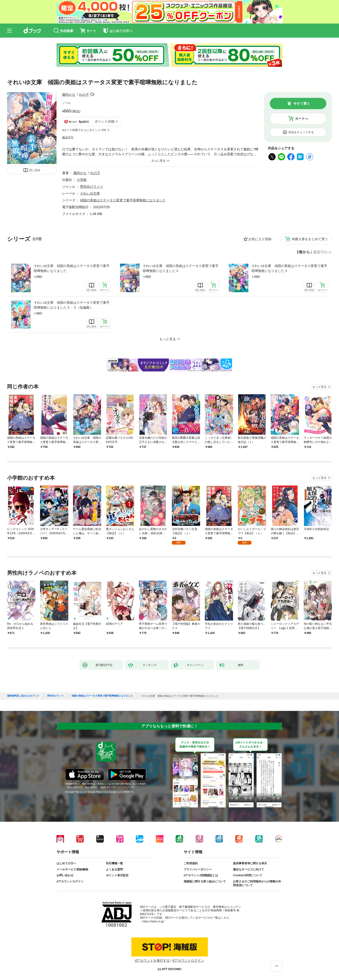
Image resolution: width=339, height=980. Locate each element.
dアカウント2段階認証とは (201, 875)
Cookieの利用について (248, 875)
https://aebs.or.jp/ (153, 921)
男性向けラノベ (92, 187)
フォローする (92, 95)
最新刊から (323, 252)
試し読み (35, 170)
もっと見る (319, 387)
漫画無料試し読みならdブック (23, 696)
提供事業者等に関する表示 (250, 863)
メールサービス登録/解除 (72, 869)
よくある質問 (114, 869)
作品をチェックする (301, 132)
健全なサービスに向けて (249, 869)
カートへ (302, 119)
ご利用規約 (191, 863)
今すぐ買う (302, 104)
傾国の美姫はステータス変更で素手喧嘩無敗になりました (123, 200)
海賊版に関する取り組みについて (205, 881)
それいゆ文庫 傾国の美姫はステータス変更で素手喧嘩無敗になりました (72, 268)
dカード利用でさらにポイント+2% (84, 130)
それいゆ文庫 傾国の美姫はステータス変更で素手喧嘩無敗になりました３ (289, 268)
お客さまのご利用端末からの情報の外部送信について (257, 883)
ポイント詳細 (105, 121)
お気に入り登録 (260, 239)
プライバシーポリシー (198, 869)
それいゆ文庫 (90, 193)
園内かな (69, 95)
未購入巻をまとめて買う (310, 239)
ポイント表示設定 (117, 875)
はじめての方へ (66, 863)
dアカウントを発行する (152, 960)
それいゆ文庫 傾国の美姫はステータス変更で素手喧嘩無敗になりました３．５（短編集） (72, 305)
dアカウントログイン (70, 881)
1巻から (303, 252)
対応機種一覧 (114, 863)
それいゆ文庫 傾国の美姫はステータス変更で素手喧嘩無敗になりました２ (181, 268)
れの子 (84, 95)
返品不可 (68, 137)
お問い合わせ (65, 875)
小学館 (82, 180)
